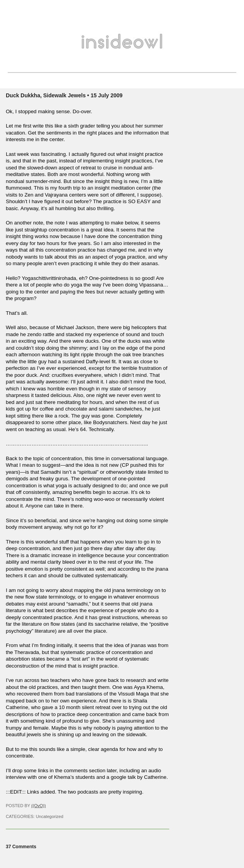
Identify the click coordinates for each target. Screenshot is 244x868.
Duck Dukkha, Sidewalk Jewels (46, 95)
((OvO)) (39, 806)
